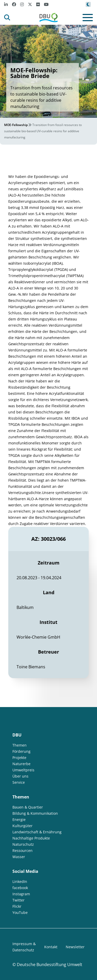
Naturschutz (23, 844)
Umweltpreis (23, 770)
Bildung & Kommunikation (35, 813)
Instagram (21, 894)
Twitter (18, 900)
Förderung (21, 751)
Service (19, 782)
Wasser (19, 857)
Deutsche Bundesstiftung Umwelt (50, 965)
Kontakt (51, 947)
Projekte (19, 758)
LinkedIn (20, 881)
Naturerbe (21, 764)
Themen (20, 745)
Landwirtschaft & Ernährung (37, 832)
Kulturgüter (23, 826)
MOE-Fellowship (16, 125)
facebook (20, 888)
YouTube (20, 912)
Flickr (17, 906)
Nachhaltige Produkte (31, 838)
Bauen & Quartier (28, 807)
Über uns (20, 776)
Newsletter (75, 947)
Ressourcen (23, 850)
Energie (19, 820)
